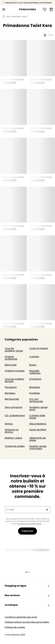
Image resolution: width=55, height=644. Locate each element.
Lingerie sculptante (11, 358)
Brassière (35, 387)
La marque (27, 605)
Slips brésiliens (38, 424)
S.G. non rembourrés (36, 400)
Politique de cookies (15, 627)
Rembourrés (12, 399)
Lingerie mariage (15, 371)
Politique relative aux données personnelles (27, 622)
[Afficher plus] (43, 524)
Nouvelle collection (35, 372)
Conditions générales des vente (21, 617)
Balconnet (11, 365)
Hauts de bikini (38, 430)
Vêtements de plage (38, 439)
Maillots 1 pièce (13, 438)
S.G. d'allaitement (15, 416)
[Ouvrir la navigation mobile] (4, 9)
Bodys (33, 365)
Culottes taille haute (37, 417)
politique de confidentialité (29, 524)
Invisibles (35, 393)
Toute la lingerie (39, 348)
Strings (9, 424)
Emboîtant (35, 379)
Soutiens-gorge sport (38, 408)
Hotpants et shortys (12, 431)
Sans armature (13, 407)
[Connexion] (45, 9)
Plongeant (11, 387)
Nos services (27, 596)
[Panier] (51, 9)
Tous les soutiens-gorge (14, 350)
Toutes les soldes (15, 446)
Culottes (34, 357)
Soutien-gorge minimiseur (38, 447)
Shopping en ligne (27, 586)
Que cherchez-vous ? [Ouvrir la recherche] (15, 16)
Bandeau (10, 393)
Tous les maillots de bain (14, 380)
